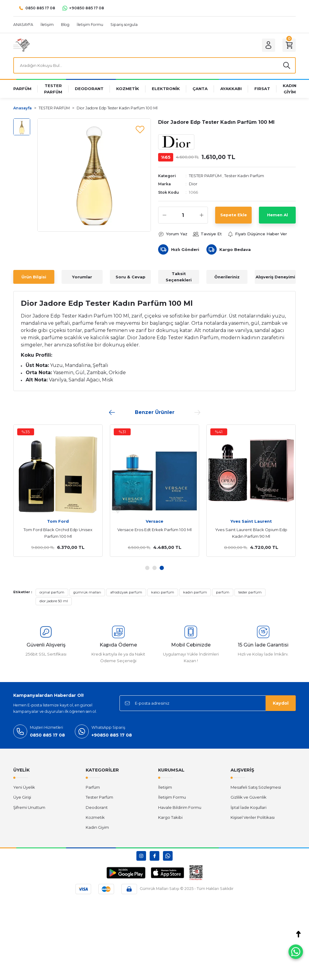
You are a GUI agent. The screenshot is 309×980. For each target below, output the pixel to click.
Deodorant (97, 807)
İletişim (165, 787)
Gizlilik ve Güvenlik (248, 797)
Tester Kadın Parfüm (244, 176)
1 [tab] (147, 568)
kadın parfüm (195, 592)
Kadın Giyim (97, 827)
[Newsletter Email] (208, 703)
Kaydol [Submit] (281, 703)
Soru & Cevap (131, 277)
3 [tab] (162, 568)
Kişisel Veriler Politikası (253, 817)
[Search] (154, 65)
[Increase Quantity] (202, 215)
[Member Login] (269, 45)
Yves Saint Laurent (251, 521)
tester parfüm (250, 592)
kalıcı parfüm (163, 592)
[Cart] (289, 45)
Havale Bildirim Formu (180, 807)
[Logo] (22, 45)
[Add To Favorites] (140, 129)
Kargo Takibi (170, 817)
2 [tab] (154, 568)
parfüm (223, 592)
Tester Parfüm (99, 797)
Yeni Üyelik (24, 787)
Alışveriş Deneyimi (275, 277)
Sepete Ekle (234, 215)
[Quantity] (183, 215)
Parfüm (93, 787)
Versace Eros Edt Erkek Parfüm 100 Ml (154, 530)
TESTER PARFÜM (205, 176)
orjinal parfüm (52, 592)
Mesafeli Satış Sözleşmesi (256, 787)
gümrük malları (87, 592)
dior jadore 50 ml (54, 601)
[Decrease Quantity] (164, 215)
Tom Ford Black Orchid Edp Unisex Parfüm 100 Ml (58, 533)
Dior (193, 184)
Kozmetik (95, 817)
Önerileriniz (227, 277)
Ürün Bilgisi (34, 277)
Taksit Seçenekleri (179, 277)
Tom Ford (58, 521)
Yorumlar (82, 277)
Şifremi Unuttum (29, 807)
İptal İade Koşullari (248, 807)
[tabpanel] (154, 490)
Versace (154, 521)
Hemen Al (277, 215)
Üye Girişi (22, 797)
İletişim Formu (172, 797)
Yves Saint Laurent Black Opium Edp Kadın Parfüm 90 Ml (251, 533)
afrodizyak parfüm (126, 592)
